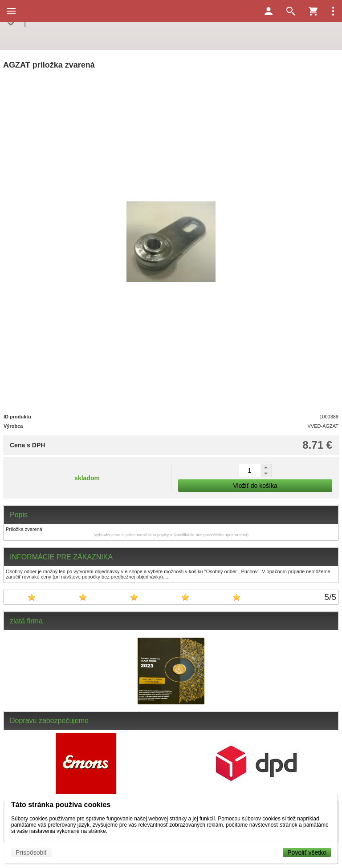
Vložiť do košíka (255, 486)
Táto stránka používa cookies (61, 805)
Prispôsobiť (31, 852)
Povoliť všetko (307, 852)
